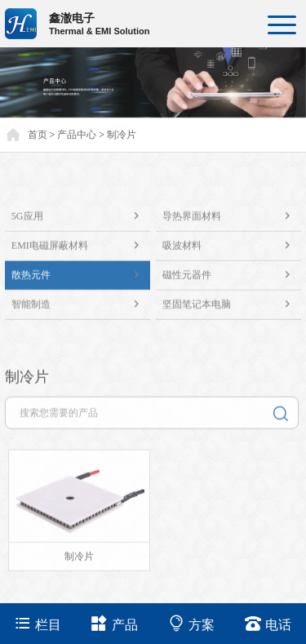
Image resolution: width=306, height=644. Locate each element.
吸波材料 (232, 252)
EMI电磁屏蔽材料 (81, 252)
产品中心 (77, 135)
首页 (38, 135)
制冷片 (122, 135)
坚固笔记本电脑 (232, 311)
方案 (191, 623)
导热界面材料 (232, 222)
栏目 (38, 623)
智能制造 (81, 311)
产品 (115, 623)
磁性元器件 (232, 281)
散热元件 (81, 281)
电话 (268, 623)
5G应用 (81, 222)
